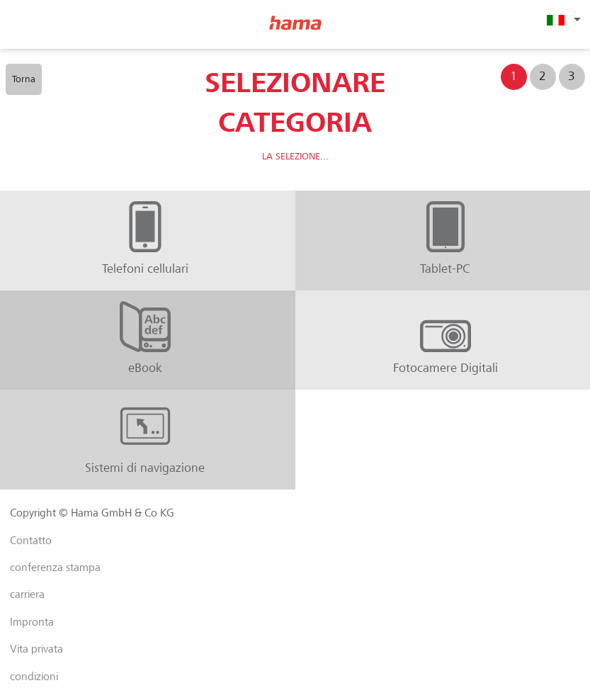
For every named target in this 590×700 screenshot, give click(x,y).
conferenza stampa (55, 568)
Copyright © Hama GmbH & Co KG (92, 513)
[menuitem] (562, 19)
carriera (27, 594)
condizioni (34, 677)
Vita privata (36, 649)
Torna (24, 79)
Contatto (31, 541)
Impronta (32, 622)
